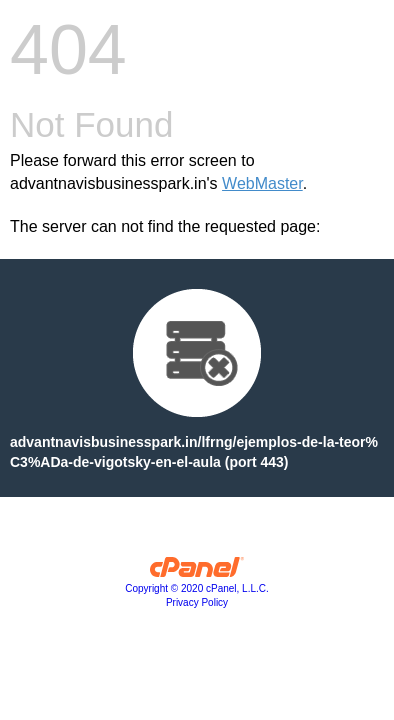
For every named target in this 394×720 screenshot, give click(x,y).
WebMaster (262, 183)
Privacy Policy (197, 602)
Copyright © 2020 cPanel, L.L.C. (197, 588)
